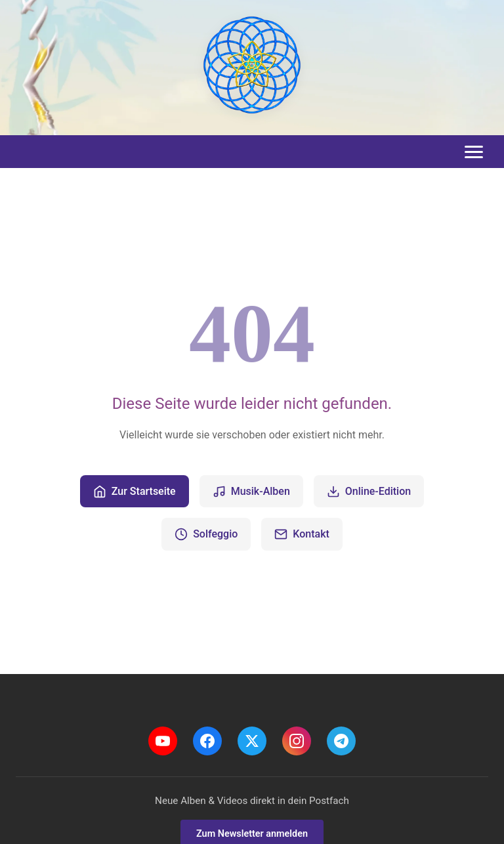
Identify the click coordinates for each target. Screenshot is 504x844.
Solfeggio (206, 534)
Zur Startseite (135, 492)
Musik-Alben (251, 492)
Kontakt (302, 534)
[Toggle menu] (474, 152)
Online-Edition (369, 492)
